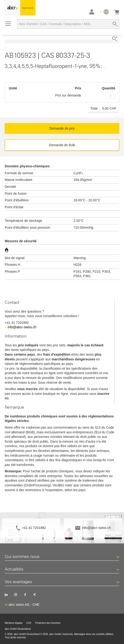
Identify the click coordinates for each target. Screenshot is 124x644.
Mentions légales (14, 623)
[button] (104, 12)
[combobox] (68, 24)
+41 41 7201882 (34, 528)
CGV (29, 623)
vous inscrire (27, 389)
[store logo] (20, 8)
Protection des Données (48, 623)
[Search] (115, 24)
